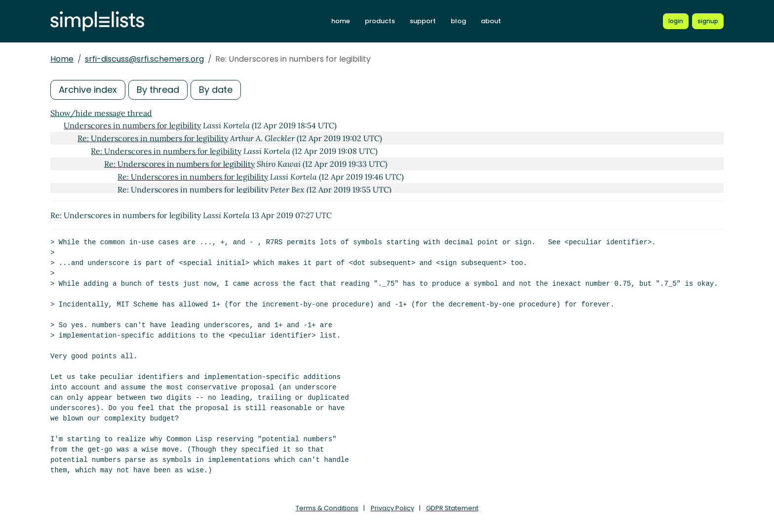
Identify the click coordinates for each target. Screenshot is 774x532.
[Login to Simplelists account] (676, 21)
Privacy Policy (392, 508)
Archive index (88, 90)
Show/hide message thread (101, 113)
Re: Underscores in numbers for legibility (153, 138)
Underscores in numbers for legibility (132, 125)
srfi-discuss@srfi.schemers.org (144, 59)
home (341, 21)
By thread (158, 90)
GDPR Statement (452, 508)
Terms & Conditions (327, 508)
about (491, 21)
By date (216, 90)
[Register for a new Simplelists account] (708, 21)
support (423, 21)
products (380, 21)
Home (62, 59)
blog (458, 21)
